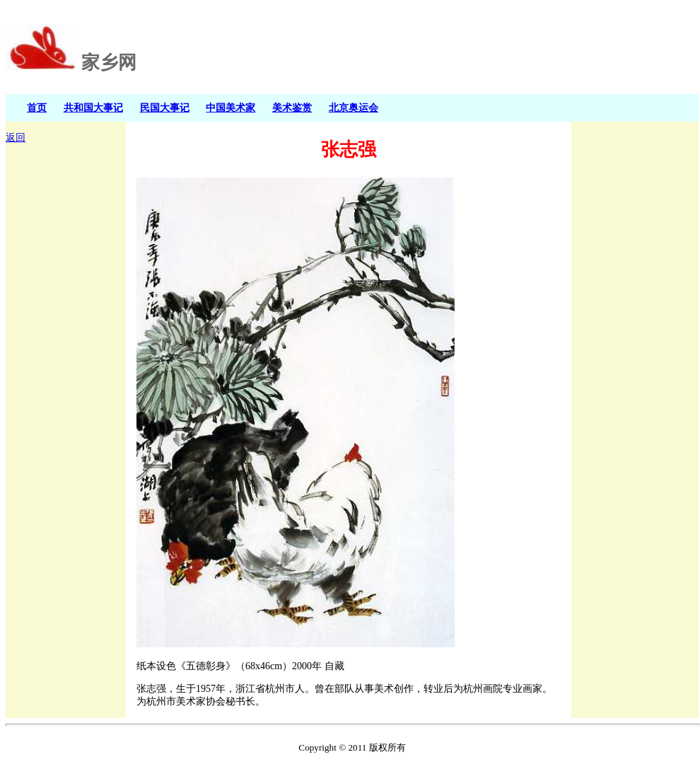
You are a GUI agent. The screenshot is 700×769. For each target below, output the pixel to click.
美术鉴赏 (292, 108)
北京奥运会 (354, 108)
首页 (37, 108)
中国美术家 (231, 108)
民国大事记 (165, 108)
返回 (16, 138)
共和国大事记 (93, 108)
